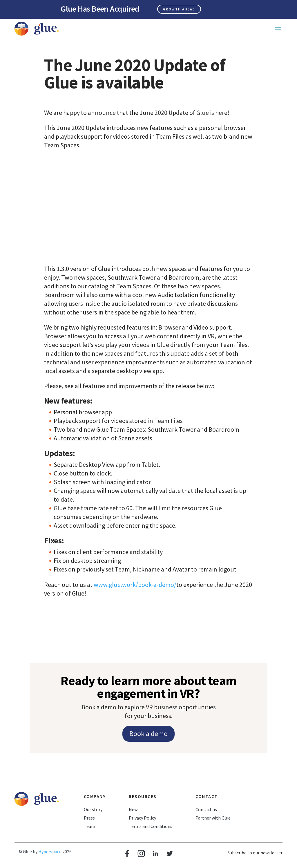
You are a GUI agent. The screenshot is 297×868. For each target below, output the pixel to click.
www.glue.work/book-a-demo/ (135, 585)
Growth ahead (179, 9)
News (134, 809)
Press (89, 818)
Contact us (206, 809)
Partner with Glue (213, 818)
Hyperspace (50, 851)
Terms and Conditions (151, 826)
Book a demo (148, 734)
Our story (93, 809)
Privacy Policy (142, 818)
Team (89, 826)
